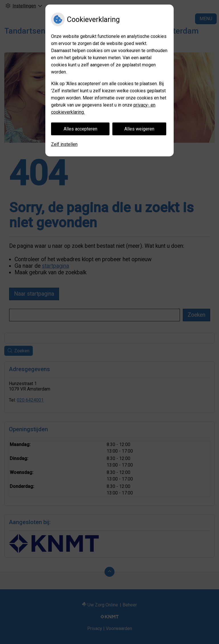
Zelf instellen (64, 144)
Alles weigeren (139, 129)
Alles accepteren (80, 129)
